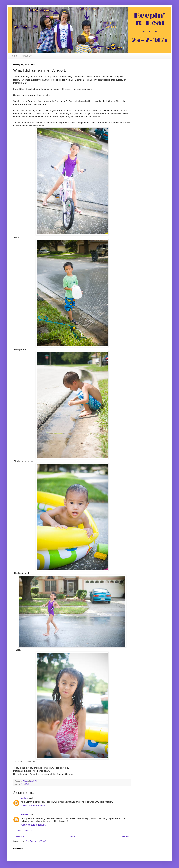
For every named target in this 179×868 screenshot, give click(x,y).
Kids (23, 784)
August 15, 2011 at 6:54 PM (33, 806)
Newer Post (19, 836)
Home (14, 56)
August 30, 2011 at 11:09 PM (33, 825)
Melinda (24, 798)
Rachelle (25, 815)
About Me (27, 56)
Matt (27, 784)
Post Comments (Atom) (36, 841)
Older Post (125, 836)
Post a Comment (25, 831)
